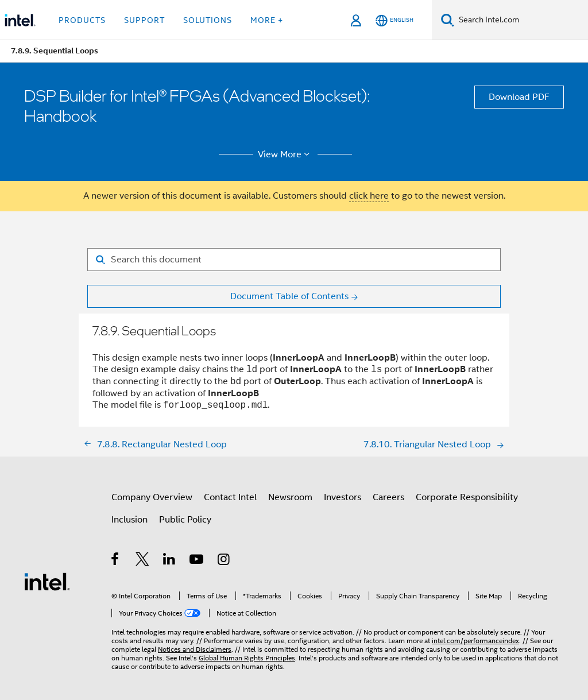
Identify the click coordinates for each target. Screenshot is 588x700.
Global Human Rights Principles (247, 658)
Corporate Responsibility (467, 497)
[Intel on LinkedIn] (170, 561)
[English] (394, 20)
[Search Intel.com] (521, 20)
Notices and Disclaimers (195, 649)
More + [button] (267, 20)
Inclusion (129, 520)
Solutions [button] (208, 20)
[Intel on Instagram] (224, 561)
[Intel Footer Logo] (47, 581)
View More (286, 154)
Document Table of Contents (289, 296)
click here (369, 196)
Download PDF (519, 97)
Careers (388, 497)
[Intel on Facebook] (116, 561)
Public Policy (185, 520)
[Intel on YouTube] (197, 561)
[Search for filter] (294, 260)
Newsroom (290, 497)
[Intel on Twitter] (143, 561)
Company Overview (152, 497)
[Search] (448, 20)
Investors (343, 497)
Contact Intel (230, 497)
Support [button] (144, 20)
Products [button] (82, 20)
